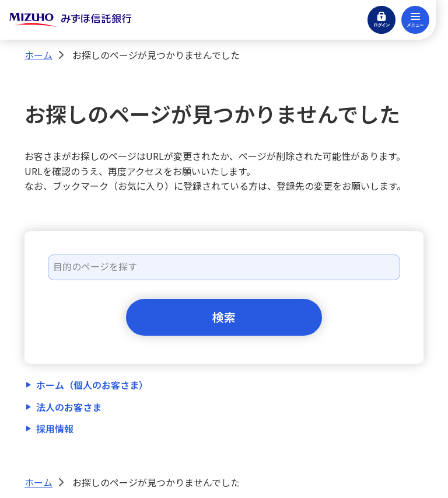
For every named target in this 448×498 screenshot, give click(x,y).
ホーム (38, 55)
